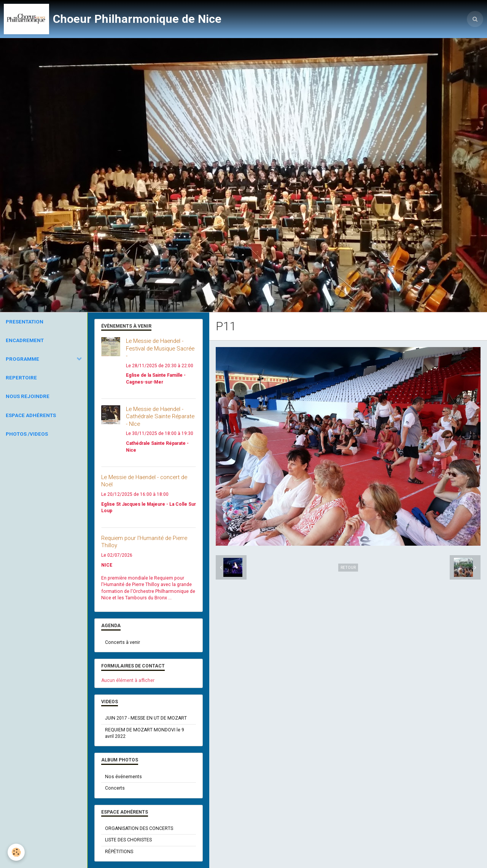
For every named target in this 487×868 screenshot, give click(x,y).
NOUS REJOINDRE (28, 396)
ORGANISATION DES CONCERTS (139, 828)
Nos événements (123, 777)
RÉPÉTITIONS (119, 852)
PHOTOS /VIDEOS (27, 434)
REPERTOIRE (21, 378)
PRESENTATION (25, 322)
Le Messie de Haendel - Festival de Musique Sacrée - (160, 348)
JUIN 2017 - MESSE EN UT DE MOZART (146, 718)
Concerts (115, 788)
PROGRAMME (22, 359)
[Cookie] (16, 852)
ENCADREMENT (25, 340)
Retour (348, 568)
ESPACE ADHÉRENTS (31, 415)
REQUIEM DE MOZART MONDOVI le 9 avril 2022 (145, 733)
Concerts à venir (123, 642)
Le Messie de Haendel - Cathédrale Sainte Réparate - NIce (160, 416)
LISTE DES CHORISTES (128, 840)
